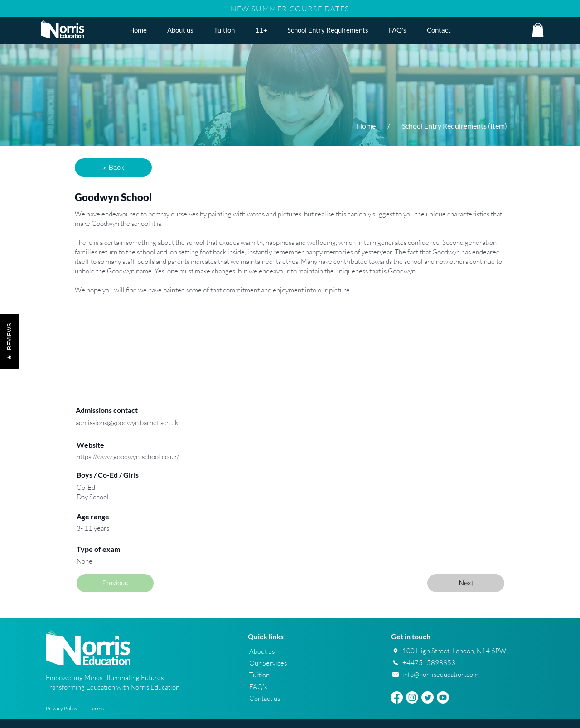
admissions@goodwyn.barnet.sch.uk (127, 423)
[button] (261, 30)
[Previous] (115, 583)
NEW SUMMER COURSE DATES (290, 9)
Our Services (268, 663)
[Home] (366, 126)
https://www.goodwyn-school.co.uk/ (128, 457)
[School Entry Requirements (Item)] (454, 126)
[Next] (466, 583)
